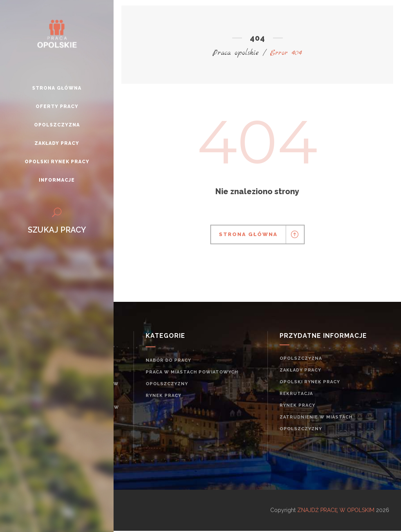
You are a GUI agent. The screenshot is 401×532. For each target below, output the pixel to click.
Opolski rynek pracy (310, 382)
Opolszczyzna (301, 358)
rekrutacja (296, 394)
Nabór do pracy (168, 360)
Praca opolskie (236, 53)
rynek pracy (163, 396)
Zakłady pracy (300, 370)
